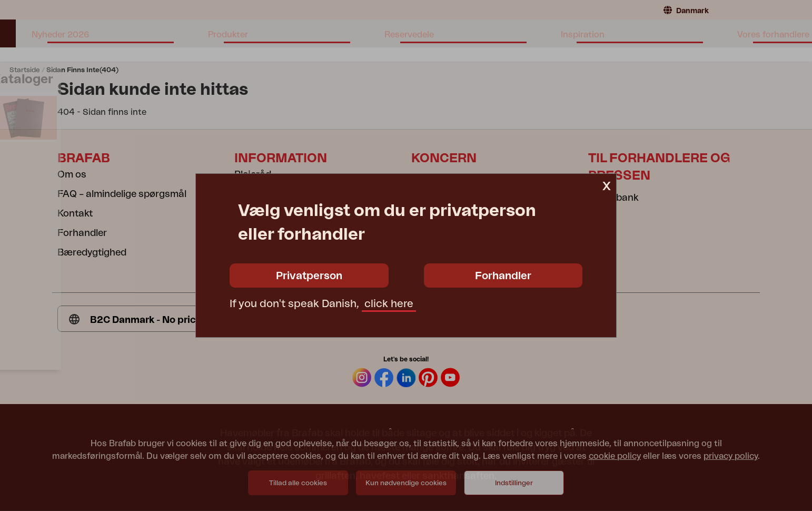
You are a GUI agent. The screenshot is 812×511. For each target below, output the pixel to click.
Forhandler (503, 276)
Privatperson (309, 276)
